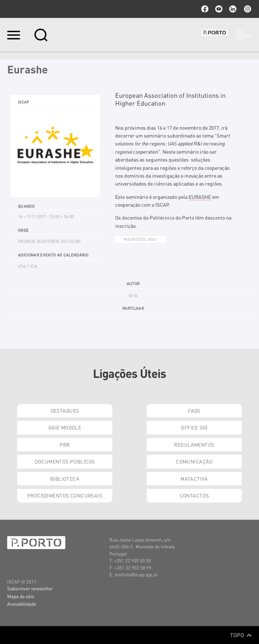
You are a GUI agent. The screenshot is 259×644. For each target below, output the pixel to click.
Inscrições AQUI (140, 239)
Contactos (194, 495)
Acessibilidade (22, 604)
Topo (241, 635)
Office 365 (194, 427)
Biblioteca (65, 479)
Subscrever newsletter (30, 588)
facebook (205, 9)
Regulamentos (194, 444)
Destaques (65, 410)
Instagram (247, 9)
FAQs (194, 410)
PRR (65, 444)
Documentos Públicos (65, 461)
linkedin (233, 9)
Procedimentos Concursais (65, 495)
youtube (219, 9)
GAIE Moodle (65, 427)
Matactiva (194, 479)
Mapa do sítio (21, 596)
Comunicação (194, 461)
